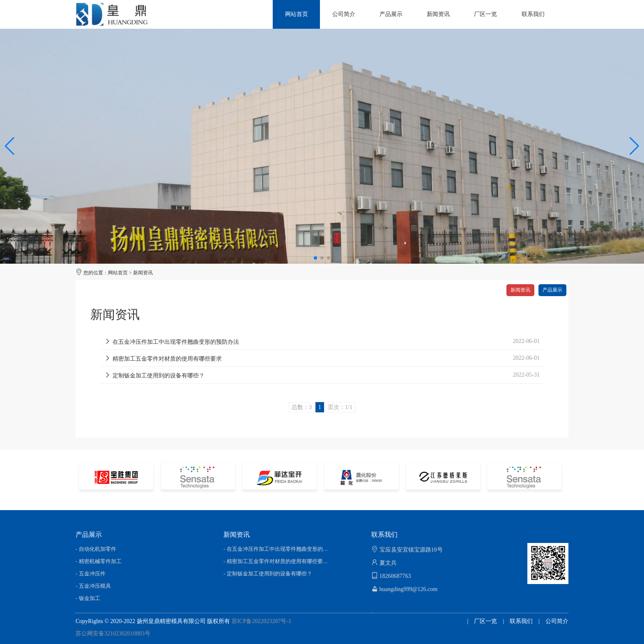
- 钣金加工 (88, 598)
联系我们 (521, 621)
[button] (634, 146)
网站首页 (118, 273)
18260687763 (395, 576)
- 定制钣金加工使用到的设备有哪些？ (268, 574)
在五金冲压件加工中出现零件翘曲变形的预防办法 (172, 342)
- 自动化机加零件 (96, 549)
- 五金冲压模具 (93, 586)
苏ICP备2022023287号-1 (261, 621)
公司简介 (557, 621)
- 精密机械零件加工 (99, 561)
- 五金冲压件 (91, 574)
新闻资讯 (143, 273)
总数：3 (302, 407)
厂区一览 (485, 621)
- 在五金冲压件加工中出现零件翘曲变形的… (276, 549)
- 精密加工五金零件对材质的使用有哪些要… (276, 561)
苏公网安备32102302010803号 (113, 634)
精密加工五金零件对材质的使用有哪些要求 (163, 359)
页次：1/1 (340, 407)
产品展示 (552, 290)
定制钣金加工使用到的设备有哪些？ (154, 376)
